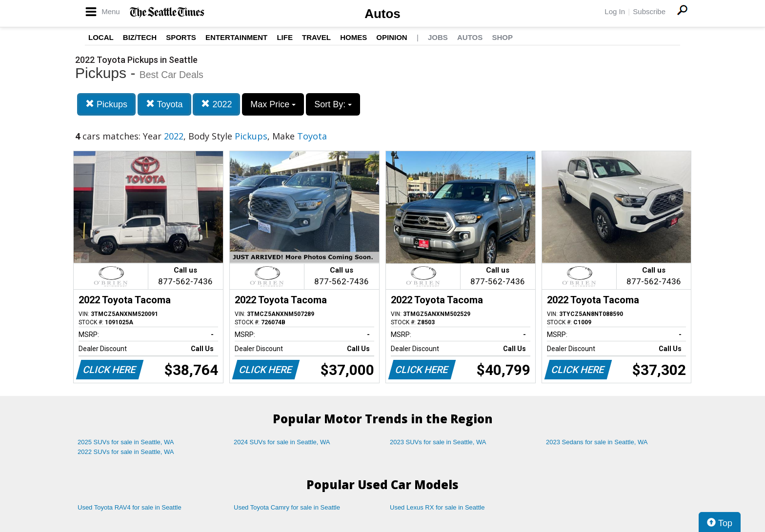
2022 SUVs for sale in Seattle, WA (126, 452)
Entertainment (236, 37)
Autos (382, 14)
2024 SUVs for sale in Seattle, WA (282, 442)
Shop (502, 37)
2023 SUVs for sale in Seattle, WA (438, 442)
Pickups (106, 104)
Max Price (273, 104)
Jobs (438, 37)
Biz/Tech (140, 37)
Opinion (392, 37)
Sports (181, 37)
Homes (353, 37)
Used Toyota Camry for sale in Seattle (287, 507)
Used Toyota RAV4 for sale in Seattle (130, 507)
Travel (316, 37)
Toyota (164, 104)
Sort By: (333, 104)
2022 (216, 104)
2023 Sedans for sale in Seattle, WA (597, 442)
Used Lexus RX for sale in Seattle (437, 507)
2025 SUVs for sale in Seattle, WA (126, 442)
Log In (615, 11)
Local (101, 37)
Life (285, 37)
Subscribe (649, 11)
